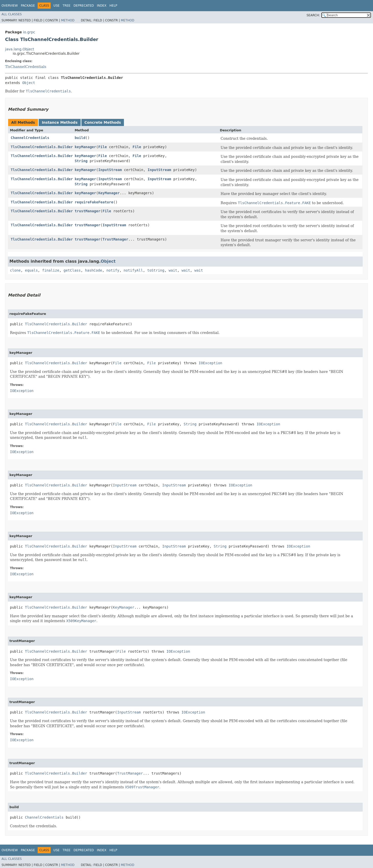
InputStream (110, 170)
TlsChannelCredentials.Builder (42, 147)
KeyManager (109, 193)
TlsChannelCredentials (26, 67)
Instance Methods (60, 122)
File (103, 147)
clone (15, 270)
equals (31, 270)
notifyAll (133, 270)
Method (68, 20)
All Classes (12, 14)
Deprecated (84, 6)
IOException (211, 363)
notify (113, 270)
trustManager (87, 211)
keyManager (85, 147)
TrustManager (115, 239)
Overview (10, 6)
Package (28, 6)
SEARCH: (313, 15)
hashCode (94, 270)
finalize (51, 270)
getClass (72, 270)
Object (29, 83)
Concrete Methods (103, 122)
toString (156, 270)
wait (173, 270)
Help (113, 6)
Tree (67, 6)
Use (56, 6)
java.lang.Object (20, 49)
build (80, 138)
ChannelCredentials (30, 138)
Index (102, 6)
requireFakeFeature (94, 202)
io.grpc (29, 32)
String (81, 161)
